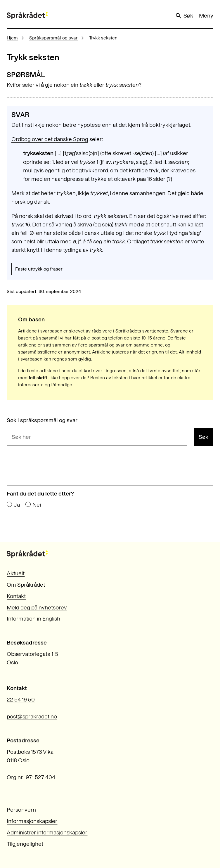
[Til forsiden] (27, 16)
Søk (184, 16)
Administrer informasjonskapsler (47, 833)
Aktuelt (16, 573)
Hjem (12, 38)
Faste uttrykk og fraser (39, 269)
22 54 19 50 (21, 700)
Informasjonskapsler (32, 821)
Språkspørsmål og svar (53, 38)
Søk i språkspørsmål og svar (42, 420)
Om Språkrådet (26, 585)
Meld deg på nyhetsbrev (37, 608)
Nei (37, 505)
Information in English (33, 619)
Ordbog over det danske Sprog (50, 139)
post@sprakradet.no (32, 717)
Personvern (21, 810)
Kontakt (16, 596)
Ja (17, 505)
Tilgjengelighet (25, 844)
